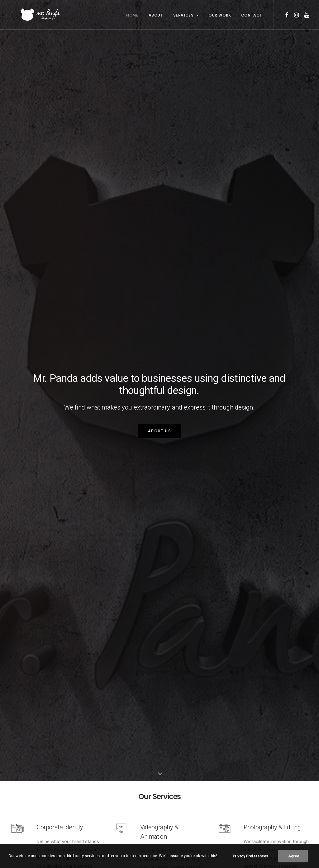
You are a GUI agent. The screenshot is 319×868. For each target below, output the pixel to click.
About (156, 15)
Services (186, 15)
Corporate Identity (62, 813)
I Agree (293, 856)
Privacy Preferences (250, 856)
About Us (159, 431)
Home (132, 15)
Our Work (220, 15)
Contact (252, 15)
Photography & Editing (276, 813)
